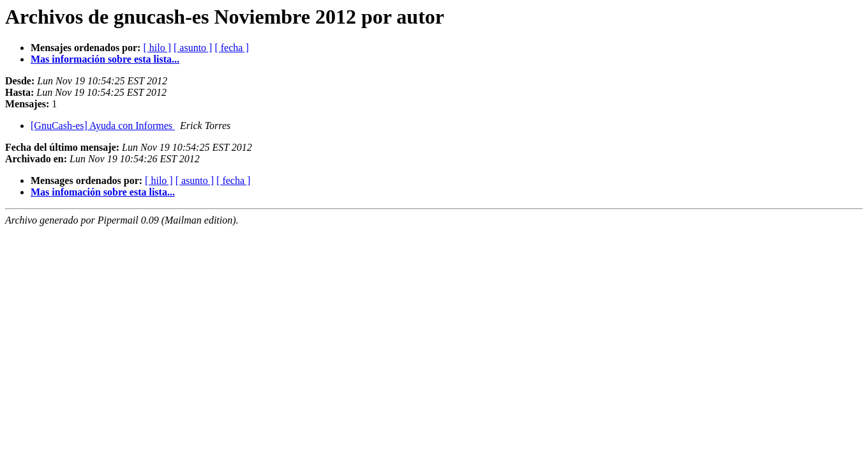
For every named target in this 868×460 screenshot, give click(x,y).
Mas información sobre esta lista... (105, 59)
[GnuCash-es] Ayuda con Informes (103, 126)
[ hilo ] (157, 48)
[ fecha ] (231, 48)
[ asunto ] (193, 48)
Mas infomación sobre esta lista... (103, 192)
